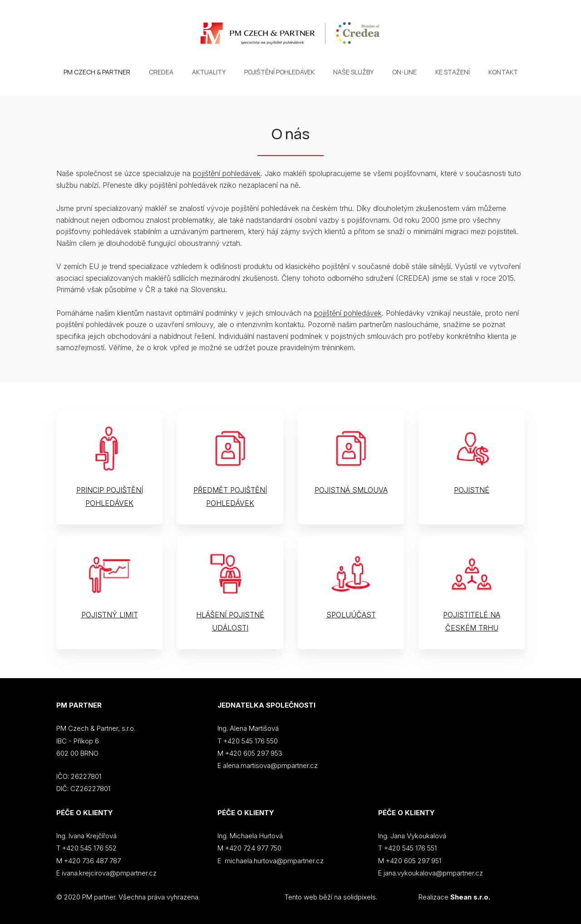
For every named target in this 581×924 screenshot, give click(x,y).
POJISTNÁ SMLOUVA (351, 490)
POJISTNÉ (472, 490)
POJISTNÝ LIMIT (110, 615)
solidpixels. (360, 897)
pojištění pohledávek (227, 174)
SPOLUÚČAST (351, 615)
